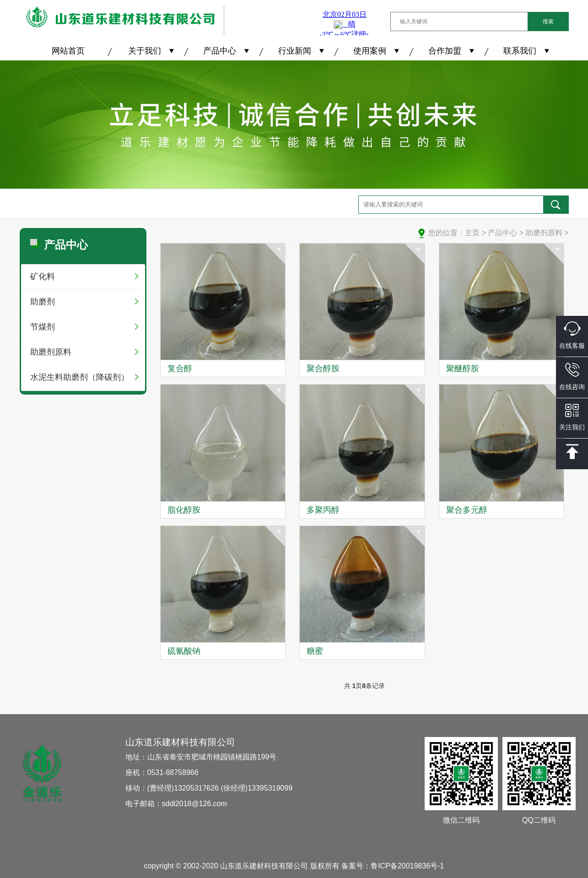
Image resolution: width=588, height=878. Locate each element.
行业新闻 (295, 51)
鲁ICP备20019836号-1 (407, 866)
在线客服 (572, 335)
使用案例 (370, 51)
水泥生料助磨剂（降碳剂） (80, 377)
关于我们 (145, 51)
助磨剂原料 (51, 352)
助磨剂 (43, 302)
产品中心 (220, 51)
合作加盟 (445, 51)
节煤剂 (43, 327)
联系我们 (520, 51)
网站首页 (68, 51)
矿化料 (43, 276)
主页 (472, 233)
